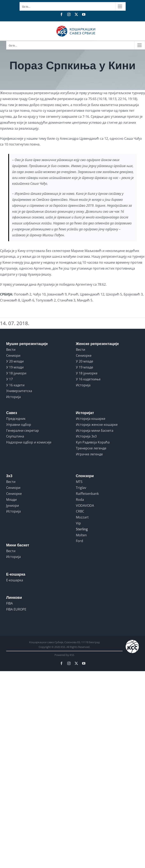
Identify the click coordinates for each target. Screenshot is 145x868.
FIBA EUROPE (16, 609)
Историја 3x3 (86, 436)
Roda (80, 500)
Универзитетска (19, 391)
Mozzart (82, 517)
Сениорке (84, 356)
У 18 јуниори (16, 373)
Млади (11, 500)
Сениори (13, 356)
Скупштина (15, 436)
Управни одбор (19, 425)
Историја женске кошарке (97, 425)
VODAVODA (85, 506)
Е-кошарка (15, 580)
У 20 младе (85, 361)
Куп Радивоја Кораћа (93, 442)
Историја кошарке (91, 419)
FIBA (9, 603)
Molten (81, 535)
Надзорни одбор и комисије (29, 442)
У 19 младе (85, 367)
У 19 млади (15, 367)
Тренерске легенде (91, 448)
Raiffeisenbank (87, 494)
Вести (11, 350)
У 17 (9, 379)
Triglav (81, 488)
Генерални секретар (23, 431)
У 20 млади (15, 361)
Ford (79, 541)
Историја (13, 397)
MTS (79, 482)
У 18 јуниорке (87, 373)
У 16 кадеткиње (88, 379)
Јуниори (13, 506)
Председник (16, 419)
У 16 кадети (15, 385)
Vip (78, 523)
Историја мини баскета (95, 431)
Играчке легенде (89, 454)
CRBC (80, 511)
